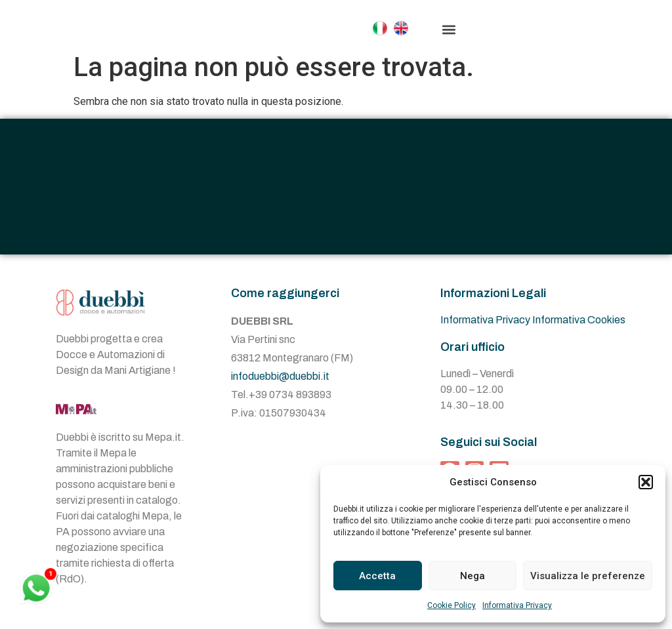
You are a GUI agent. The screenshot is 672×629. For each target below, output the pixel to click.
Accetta (377, 576)
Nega (472, 576)
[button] (646, 482)
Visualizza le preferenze (588, 576)
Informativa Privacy (517, 605)
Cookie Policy (451, 605)
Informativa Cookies (579, 333)
